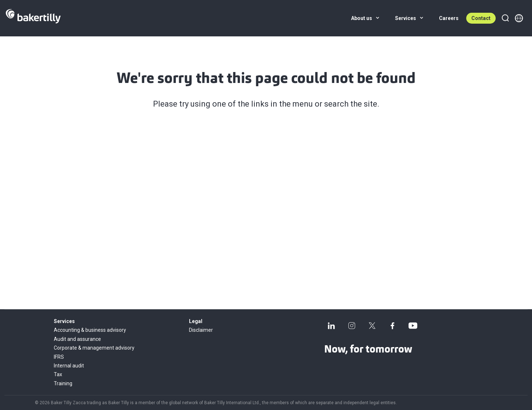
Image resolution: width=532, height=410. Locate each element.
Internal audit (69, 366)
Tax (58, 374)
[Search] (505, 18)
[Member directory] (519, 18)
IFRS (59, 357)
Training (63, 383)
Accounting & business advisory (90, 330)
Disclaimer (201, 330)
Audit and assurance (77, 339)
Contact (481, 18)
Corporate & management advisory (94, 348)
